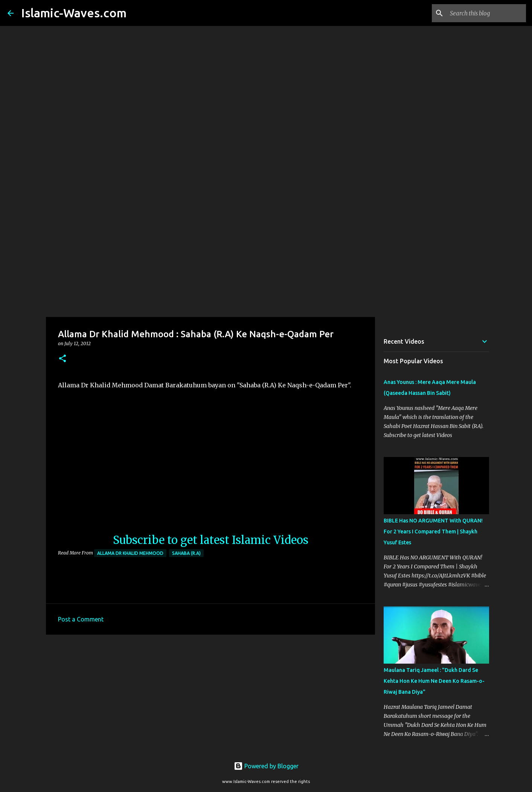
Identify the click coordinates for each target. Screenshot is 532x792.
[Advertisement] (266, 257)
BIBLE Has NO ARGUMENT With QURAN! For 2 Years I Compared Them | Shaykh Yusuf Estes (433, 532)
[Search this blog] (486, 13)
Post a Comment (81, 619)
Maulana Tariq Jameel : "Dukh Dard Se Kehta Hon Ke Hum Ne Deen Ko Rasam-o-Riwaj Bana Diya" (434, 681)
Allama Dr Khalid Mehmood (130, 553)
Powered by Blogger (266, 766)
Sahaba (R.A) (186, 553)
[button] (62, 359)
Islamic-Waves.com (74, 13)
